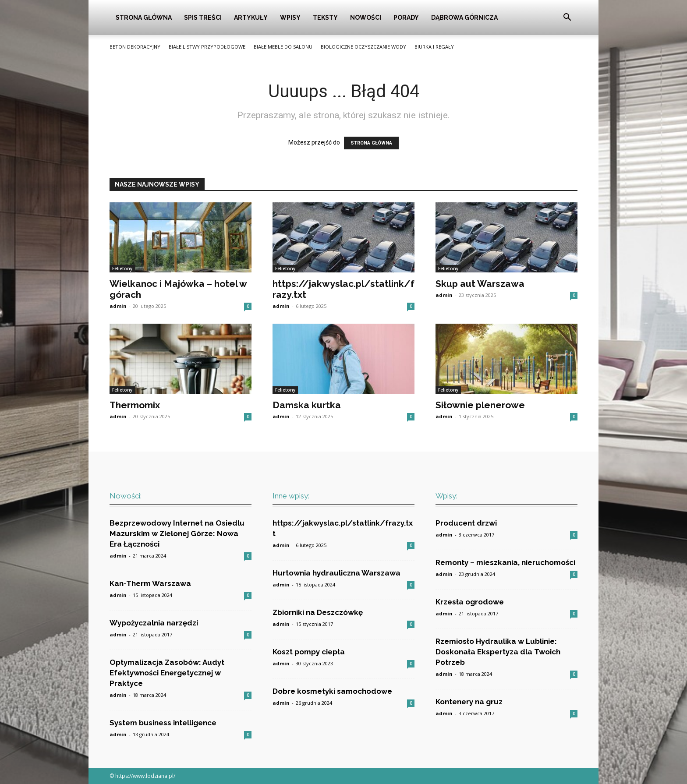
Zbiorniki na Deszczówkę (318, 612)
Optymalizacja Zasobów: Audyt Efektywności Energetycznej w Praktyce (167, 673)
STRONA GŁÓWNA (371, 143)
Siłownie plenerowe (480, 405)
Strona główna (144, 18)
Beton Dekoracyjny (135, 47)
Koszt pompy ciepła (309, 652)
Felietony (122, 268)
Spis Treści (203, 18)
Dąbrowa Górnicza (464, 18)
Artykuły (251, 18)
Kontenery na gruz (469, 702)
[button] (567, 18)
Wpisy (290, 18)
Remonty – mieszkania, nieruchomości (505, 562)
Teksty (325, 18)
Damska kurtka (307, 405)
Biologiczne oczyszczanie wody (363, 47)
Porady (406, 18)
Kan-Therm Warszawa (150, 583)
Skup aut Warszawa (480, 284)
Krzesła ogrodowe (470, 602)
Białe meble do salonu (283, 47)
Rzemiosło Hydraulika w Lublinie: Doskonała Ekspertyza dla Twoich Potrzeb (498, 652)
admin (118, 306)
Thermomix (135, 405)
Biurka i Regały (434, 47)
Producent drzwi (466, 523)
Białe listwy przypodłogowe (207, 47)
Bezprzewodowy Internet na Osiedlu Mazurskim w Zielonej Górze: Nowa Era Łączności (177, 533)
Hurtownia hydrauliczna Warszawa (336, 573)
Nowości (366, 18)
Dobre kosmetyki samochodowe (332, 691)
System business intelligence (163, 723)
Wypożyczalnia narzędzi (154, 623)
